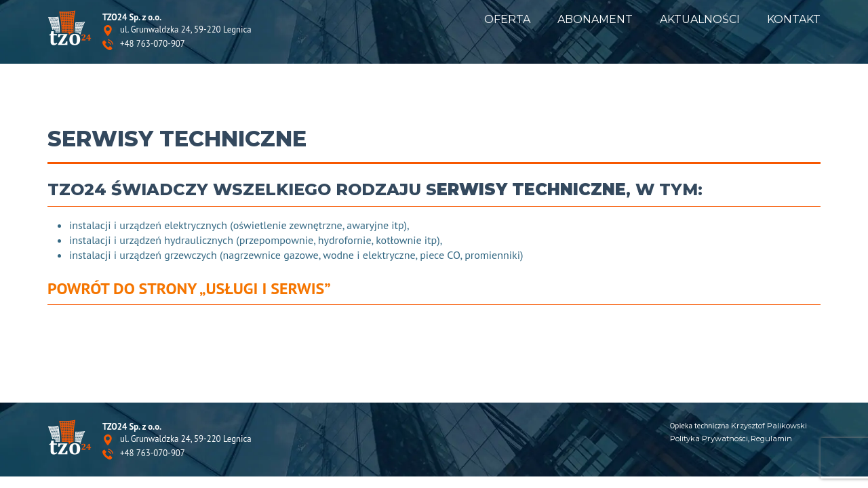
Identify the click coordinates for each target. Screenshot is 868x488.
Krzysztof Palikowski (769, 426)
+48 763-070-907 (153, 44)
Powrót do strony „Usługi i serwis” (189, 288)
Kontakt (794, 19)
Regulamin (771, 439)
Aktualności (700, 19)
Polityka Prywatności (709, 439)
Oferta (507, 19)
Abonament (595, 19)
